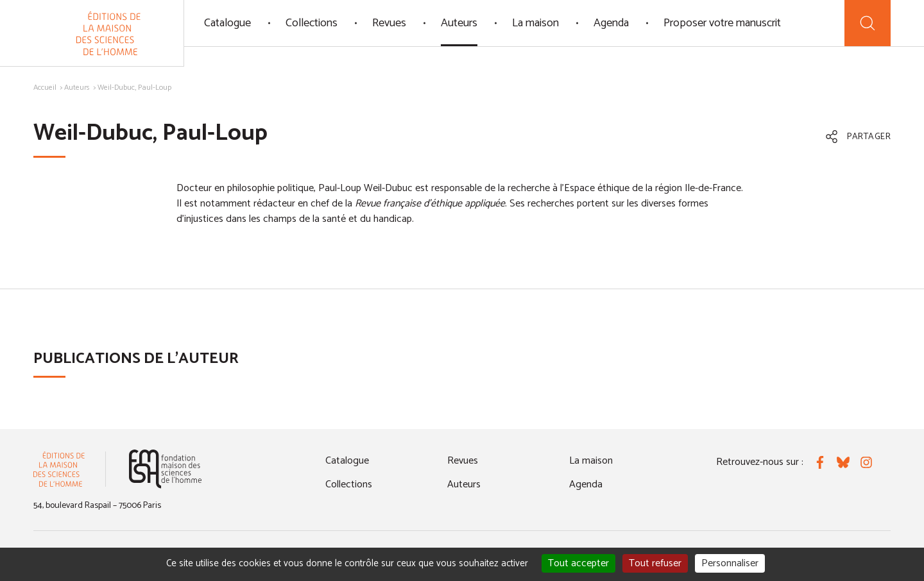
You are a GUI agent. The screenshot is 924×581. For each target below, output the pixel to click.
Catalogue (227, 23)
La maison (535, 23)
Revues (389, 23)
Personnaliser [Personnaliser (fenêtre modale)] (730, 563)
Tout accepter (578, 563)
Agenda (611, 23)
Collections (312, 23)
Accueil (45, 88)
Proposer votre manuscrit (722, 23)
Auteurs (459, 23)
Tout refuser (655, 563)
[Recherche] (868, 23)
